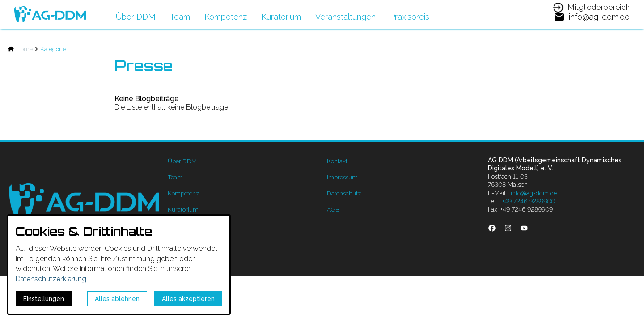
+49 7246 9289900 (529, 201)
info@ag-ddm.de (534, 193)
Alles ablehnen (117, 299)
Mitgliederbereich (599, 7)
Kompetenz (226, 17)
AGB (333, 209)
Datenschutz (344, 193)
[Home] (24, 49)
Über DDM (136, 17)
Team (180, 17)
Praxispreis (410, 17)
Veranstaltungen (345, 17)
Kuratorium (281, 17)
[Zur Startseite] (50, 14)
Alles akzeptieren (188, 299)
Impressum (342, 177)
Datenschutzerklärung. (52, 279)
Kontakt (337, 161)
